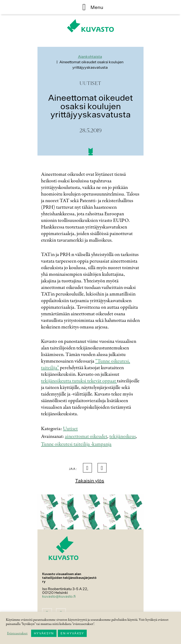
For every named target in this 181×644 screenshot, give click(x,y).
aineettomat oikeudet (86, 436)
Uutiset (70, 429)
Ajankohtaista (90, 56)
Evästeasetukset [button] (17, 633)
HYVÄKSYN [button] (44, 633)
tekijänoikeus (123, 436)
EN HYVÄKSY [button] (72, 633)
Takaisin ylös (90, 481)
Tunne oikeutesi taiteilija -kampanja (76, 444)
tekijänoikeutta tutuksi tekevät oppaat (79, 381)
